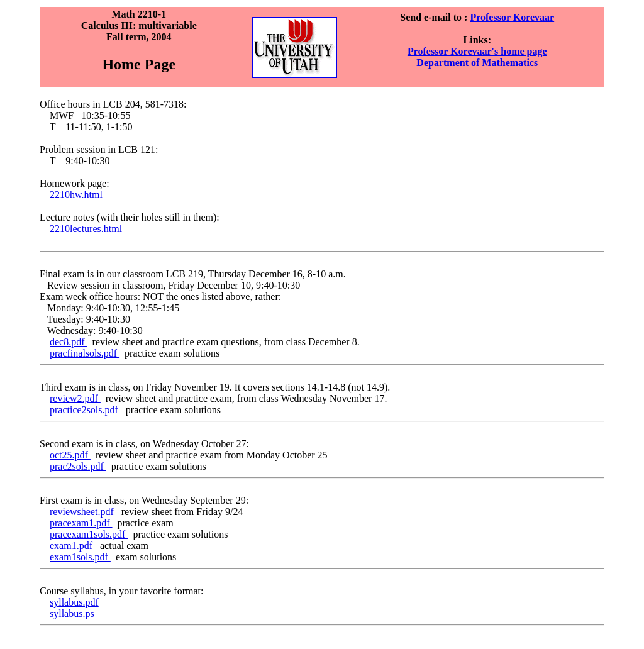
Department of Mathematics (477, 63)
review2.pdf (75, 398)
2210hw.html (76, 195)
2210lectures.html (86, 229)
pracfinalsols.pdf (85, 353)
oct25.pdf (70, 455)
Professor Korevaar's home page (477, 51)
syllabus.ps (72, 613)
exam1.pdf (72, 546)
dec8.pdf (69, 342)
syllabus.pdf (74, 602)
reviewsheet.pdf (83, 512)
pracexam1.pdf (81, 523)
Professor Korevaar (512, 17)
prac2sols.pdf (78, 466)
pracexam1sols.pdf (89, 534)
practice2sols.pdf (85, 410)
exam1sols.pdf (80, 557)
